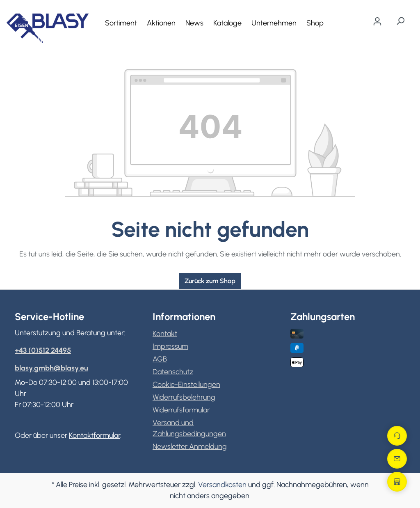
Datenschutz (173, 372)
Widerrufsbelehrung (184, 397)
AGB (160, 359)
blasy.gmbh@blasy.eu (51, 368)
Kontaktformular (95, 435)
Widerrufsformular (181, 410)
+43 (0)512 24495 (43, 350)
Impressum (170, 346)
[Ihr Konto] (377, 21)
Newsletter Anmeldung (190, 446)
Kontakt (165, 334)
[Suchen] (400, 21)
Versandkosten (222, 485)
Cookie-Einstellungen (186, 384)
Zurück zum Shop (210, 281)
